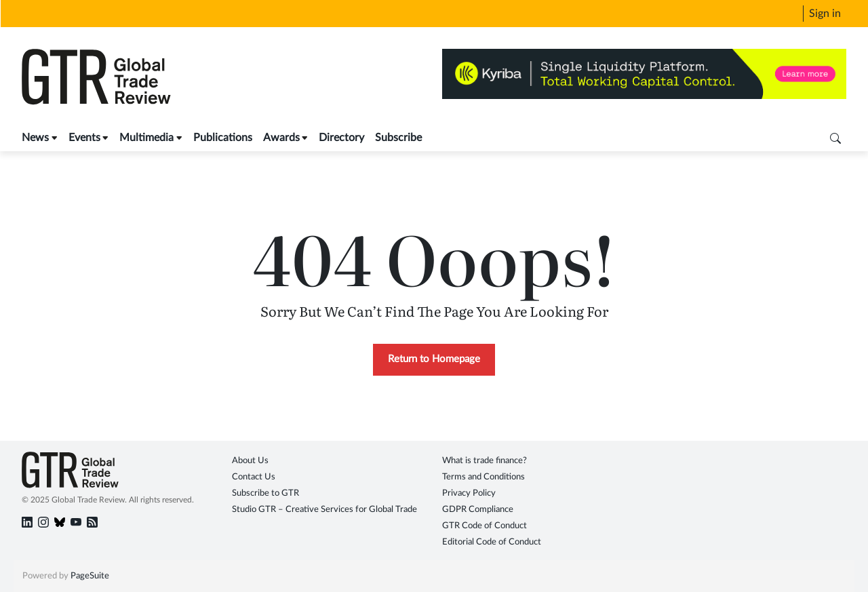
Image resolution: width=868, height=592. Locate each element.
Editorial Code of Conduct (492, 542)
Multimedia (146, 138)
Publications (223, 138)
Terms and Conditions (484, 477)
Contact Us (254, 477)
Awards (281, 138)
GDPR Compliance (478, 510)
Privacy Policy (469, 493)
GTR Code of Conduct (485, 526)
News (35, 138)
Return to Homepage (434, 359)
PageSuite (90, 576)
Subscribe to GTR (265, 493)
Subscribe (398, 138)
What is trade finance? (485, 461)
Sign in (825, 14)
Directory (341, 138)
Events (84, 138)
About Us (250, 461)
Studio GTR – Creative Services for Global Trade (324, 510)
